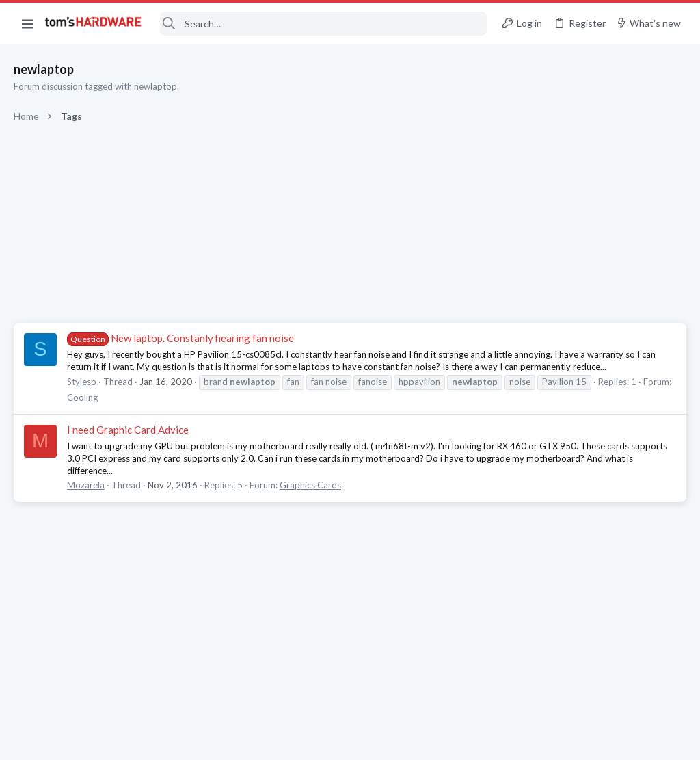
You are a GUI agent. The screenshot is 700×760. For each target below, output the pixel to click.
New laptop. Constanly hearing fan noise (180, 338)
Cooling (82, 397)
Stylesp (82, 382)
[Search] (323, 24)
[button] (27, 23)
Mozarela (86, 485)
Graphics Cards (310, 485)
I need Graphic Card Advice (128, 430)
